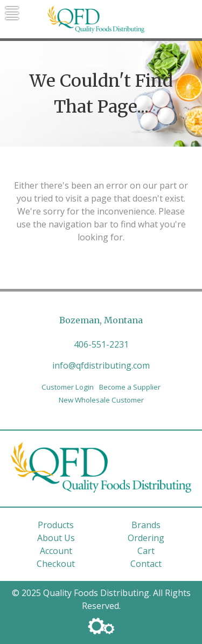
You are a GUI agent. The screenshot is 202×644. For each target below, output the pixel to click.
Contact (146, 564)
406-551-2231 (101, 344)
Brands (146, 525)
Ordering (146, 538)
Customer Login (68, 387)
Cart (146, 551)
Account (56, 551)
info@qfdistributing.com (101, 365)
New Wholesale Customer (101, 400)
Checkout (56, 564)
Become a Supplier (130, 387)
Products (56, 525)
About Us (56, 538)
